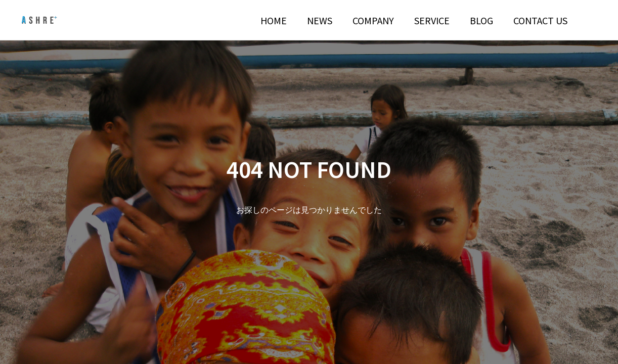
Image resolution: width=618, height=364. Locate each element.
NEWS (320, 20)
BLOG (481, 20)
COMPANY (373, 20)
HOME (274, 20)
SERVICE (432, 20)
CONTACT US (540, 20)
